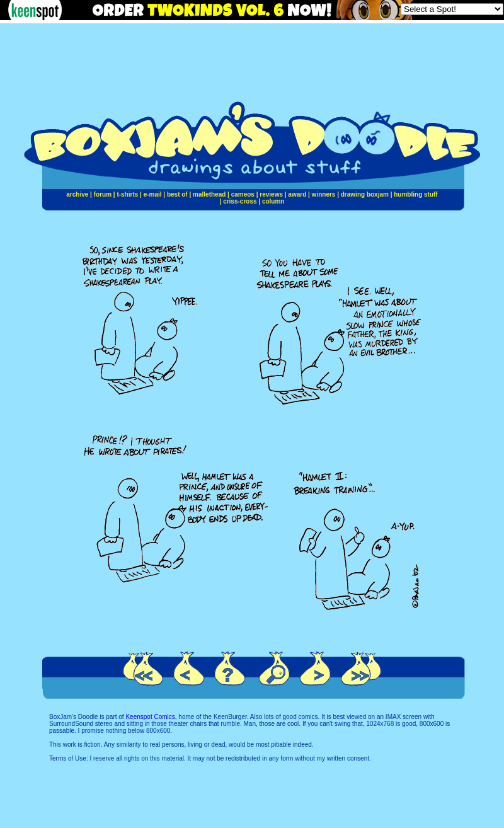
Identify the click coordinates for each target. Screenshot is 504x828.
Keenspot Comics (150, 717)
